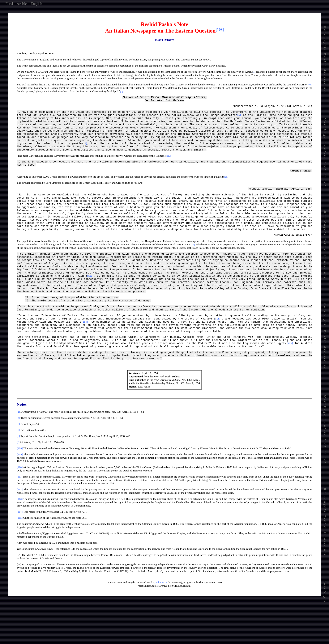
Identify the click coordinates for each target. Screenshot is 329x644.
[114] (20, 551)
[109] (20, 494)
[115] (20, 557)
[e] (18, 476)
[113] (20, 539)
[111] (20, 516)
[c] (18, 464)
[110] (20, 507)
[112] (20, 529)
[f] (18, 482)
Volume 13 (161, 622)
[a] (18, 451)
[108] (20, 488)
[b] (18, 457)
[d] (18, 470)
